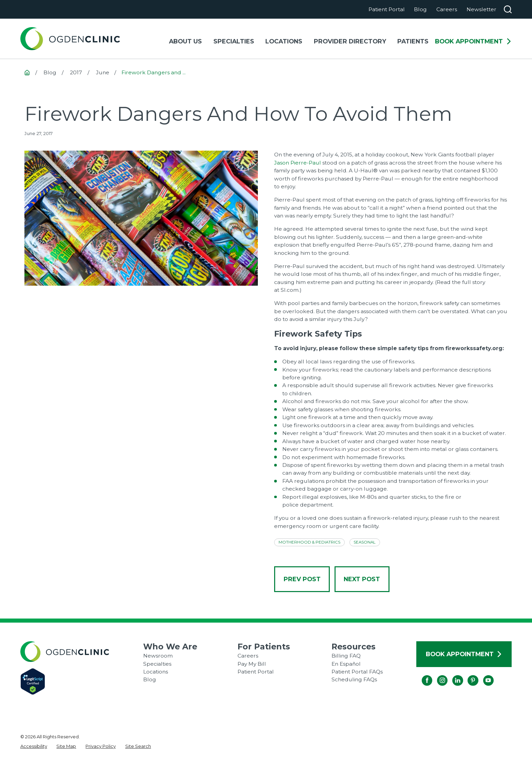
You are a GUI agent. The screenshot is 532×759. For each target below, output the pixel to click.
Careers (447, 9)
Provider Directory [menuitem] (350, 41)
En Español (346, 664)
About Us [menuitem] (185, 41)
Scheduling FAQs (354, 679)
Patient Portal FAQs (357, 672)
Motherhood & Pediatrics (309, 542)
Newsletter (481, 9)
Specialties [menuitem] (234, 41)
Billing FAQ (346, 656)
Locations (156, 672)
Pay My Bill (252, 664)
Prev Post (302, 579)
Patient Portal (387, 9)
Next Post (362, 579)
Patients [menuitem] (413, 41)
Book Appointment (473, 41)
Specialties (157, 664)
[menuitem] (34, 746)
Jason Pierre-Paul (298, 163)
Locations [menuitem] (284, 41)
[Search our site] (508, 9)
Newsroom (158, 656)
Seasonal (365, 542)
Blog (420, 9)
